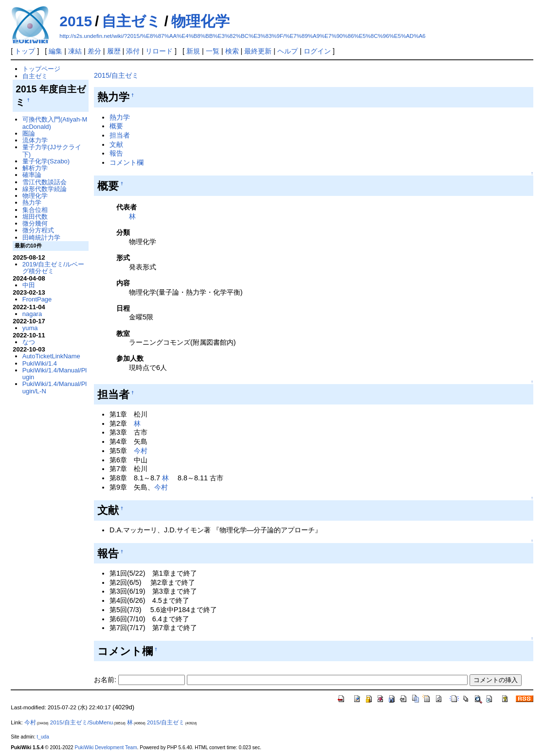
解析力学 (35, 168)
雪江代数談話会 (45, 182)
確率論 (32, 175)
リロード (159, 51)
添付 (133, 51)
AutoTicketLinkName (51, 356)
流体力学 (35, 140)
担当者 (120, 135)
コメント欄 (127, 162)
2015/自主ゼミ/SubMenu (82, 722)
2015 (76, 21)
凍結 (75, 51)
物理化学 (200, 21)
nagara (32, 314)
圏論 (29, 133)
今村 (141, 451)
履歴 (114, 51)
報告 (116, 153)
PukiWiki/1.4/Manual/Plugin (54, 374)
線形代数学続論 (45, 189)
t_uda (43, 737)
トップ (25, 51)
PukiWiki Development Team (106, 747)
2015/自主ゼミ (116, 75)
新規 (193, 51)
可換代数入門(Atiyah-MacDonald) (55, 123)
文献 (116, 144)
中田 (29, 285)
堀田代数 (35, 217)
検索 (232, 51)
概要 (116, 126)
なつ (29, 342)
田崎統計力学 (41, 237)
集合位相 (35, 210)
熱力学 (120, 117)
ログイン (317, 51)
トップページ (41, 69)
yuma (30, 328)
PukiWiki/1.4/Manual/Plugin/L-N (54, 387)
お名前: (106, 680)
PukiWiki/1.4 (40, 363)
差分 (94, 51)
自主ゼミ (131, 21)
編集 (55, 51)
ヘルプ (288, 51)
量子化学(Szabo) (46, 161)
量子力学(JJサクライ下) (52, 150)
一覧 (213, 51)
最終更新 (258, 51)
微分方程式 (38, 230)
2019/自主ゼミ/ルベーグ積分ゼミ (53, 268)
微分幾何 (35, 223)
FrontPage (37, 299)
